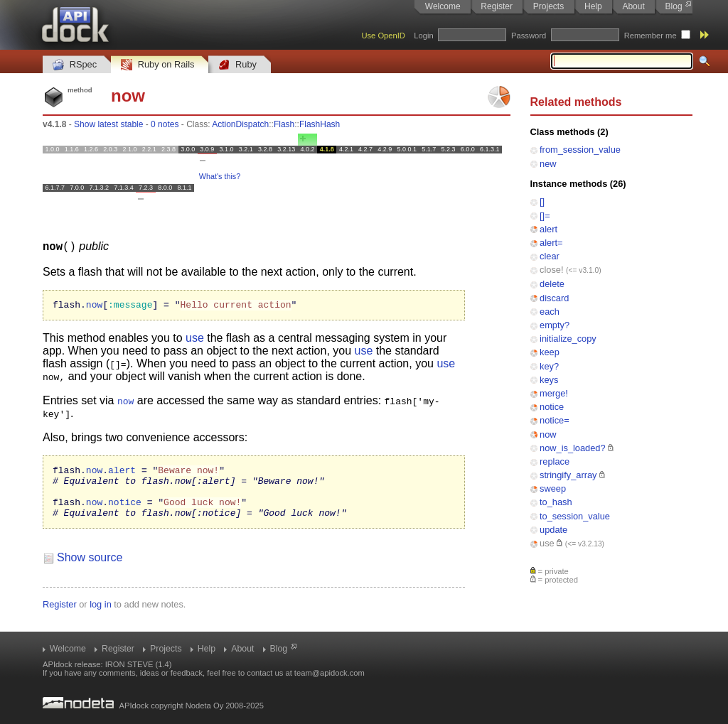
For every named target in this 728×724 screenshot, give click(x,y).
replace (555, 461)
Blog (674, 6)
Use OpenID (383, 36)
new (548, 164)
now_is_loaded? (573, 448)
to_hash (556, 502)
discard (554, 298)
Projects (548, 6)
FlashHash (320, 124)
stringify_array (568, 475)
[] (542, 201)
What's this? (220, 176)
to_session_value (575, 516)
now (548, 434)
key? (549, 366)
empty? (555, 325)
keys (549, 380)
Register (497, 6)
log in (101, 616)
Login (423, 36)
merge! (554, 393)
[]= (545, 216)
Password (529, 36)
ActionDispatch (240, 124)
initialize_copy (568, 339)
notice (552, 407)
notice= (555, 420)
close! (551, 270)
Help (593, 6)
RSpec (75, 65)
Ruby (237, 65)
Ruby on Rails (157, 65)
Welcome (443, 6)
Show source (90, 569)
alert (548, 229)
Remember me (651, 36)
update (553, 530)
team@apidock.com (330, 673)
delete (552, 284)
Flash (284, 124)
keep (550, 352)
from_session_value (580, 150)
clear (550, 256)
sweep (553, 488)
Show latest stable (108, 124)
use (547, 543)
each (550, 312)
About (633, 6)
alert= (551, 243)
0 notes (165, 124)
